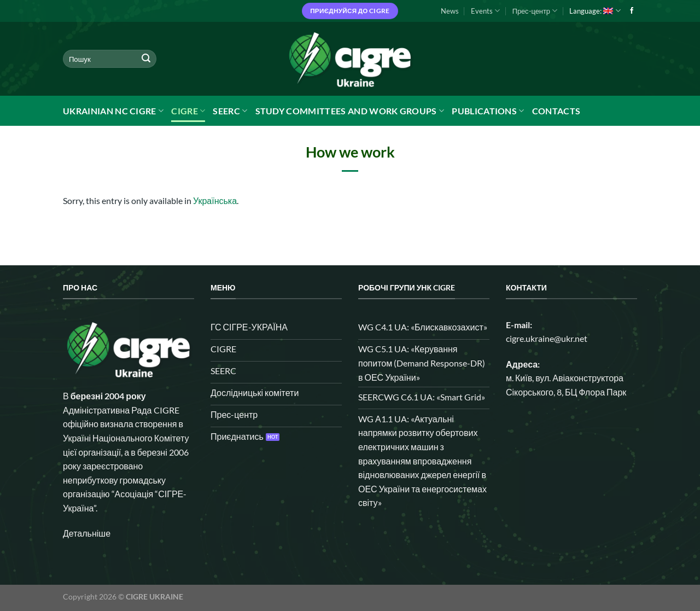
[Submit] (146, 59)
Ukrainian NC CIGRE (113, 111)
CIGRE (188, 111)
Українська (215, 200)
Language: (595, 11)
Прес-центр (535, 11)
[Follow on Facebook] (632, 11)
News (450, 11)
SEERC (230, 111)
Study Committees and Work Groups (350, 111)
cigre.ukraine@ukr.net (547, 338)
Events (485, 11)
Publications (488, 111)
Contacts (556, 111)
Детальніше (87, 533)
